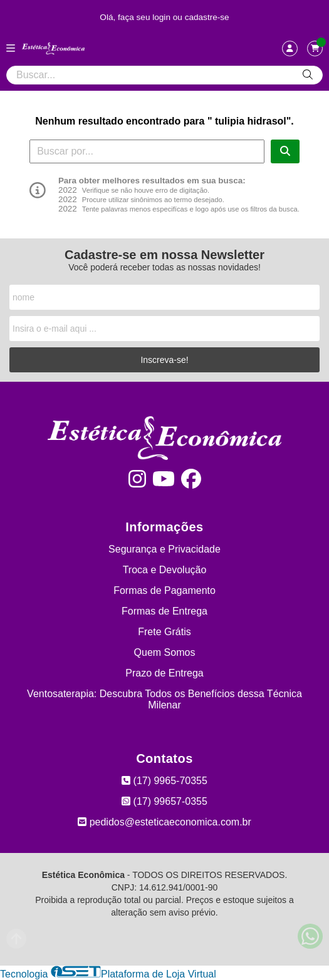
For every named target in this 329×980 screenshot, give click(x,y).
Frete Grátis (164, 632)
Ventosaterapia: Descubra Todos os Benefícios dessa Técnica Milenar (164, 699)
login (163, 17)
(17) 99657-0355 (164, 801)
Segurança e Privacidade (164, 549)
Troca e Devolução (165, 570)
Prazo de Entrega (164, 673)
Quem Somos (165, 652)
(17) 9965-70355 (164, 781)
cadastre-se (207, 17)
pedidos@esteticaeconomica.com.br (164, 822)
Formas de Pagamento (164, 590)
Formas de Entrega (164, 611)
